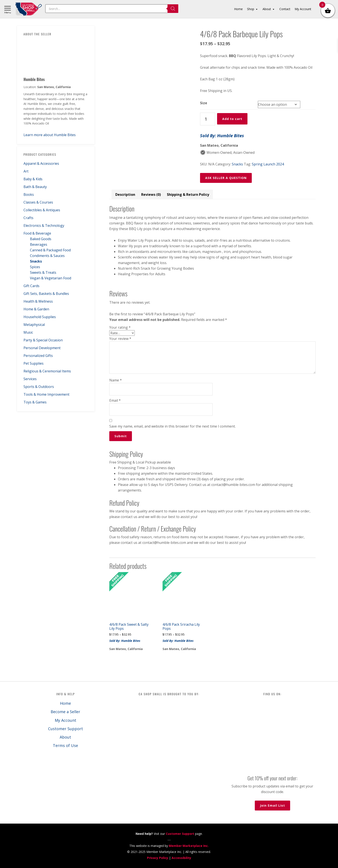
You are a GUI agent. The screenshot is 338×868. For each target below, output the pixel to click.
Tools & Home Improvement (46, 394)
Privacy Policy (158, 858)
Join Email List (272, 805)
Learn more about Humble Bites (50, 135)
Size (204, 103)
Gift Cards (31, 286)
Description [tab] (125, 194)
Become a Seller (65, 712)
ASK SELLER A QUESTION (226, 178)
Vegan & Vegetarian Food (51, 278)
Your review (120, 339)
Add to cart (232, 119)
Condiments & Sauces (47, 256)
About (65, 737)
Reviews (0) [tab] (151, 194)
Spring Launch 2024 (268, 164)
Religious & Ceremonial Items (47, 371)
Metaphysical (34, 325)
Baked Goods (41, 239)
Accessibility (181, 858)
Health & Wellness (38, 301)
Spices (35, 267)
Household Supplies (40, 317)
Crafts (28, 218)
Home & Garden (36, 309)
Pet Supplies (34, 363)
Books (29, 194)
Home (65, 703)
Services (30, 379)
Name (116, 380)
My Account (66, 720)
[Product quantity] (208, 119)
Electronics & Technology (44, 226)
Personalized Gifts (38, 356)
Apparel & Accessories (41, 163)
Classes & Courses (38, 202)
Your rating (120, 327)
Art (26, 171)
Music (28, 332)
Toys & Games (35, 402)
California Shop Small (29, 9)
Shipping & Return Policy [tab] (188, 194)
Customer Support (66, 729)
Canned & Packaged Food (50, 250)
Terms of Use (65, 745)
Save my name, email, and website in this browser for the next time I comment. (172, 426)
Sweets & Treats (43, 272)
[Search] (173, 9)
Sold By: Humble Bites (222, 136)
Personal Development (42, 348)
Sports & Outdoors (39, 387)
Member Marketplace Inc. (189, 846)
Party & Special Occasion (43, 340)
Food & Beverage (37, 233)
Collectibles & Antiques (42, 210)
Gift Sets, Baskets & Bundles (46, 294)
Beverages (39, 244)
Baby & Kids (33, 179)
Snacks (36, 261)
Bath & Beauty (35, 187)
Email (115, 400)
